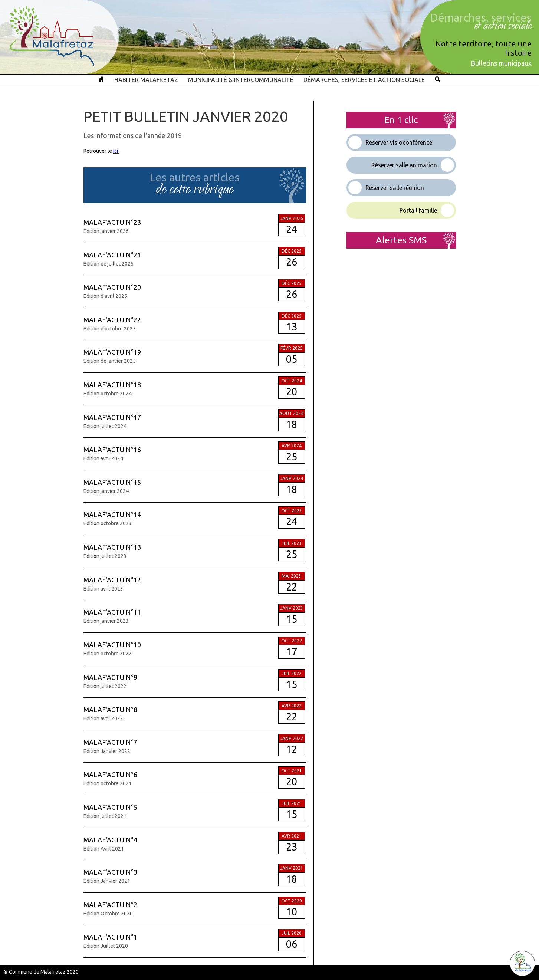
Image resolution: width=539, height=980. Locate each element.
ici (116, 151)
